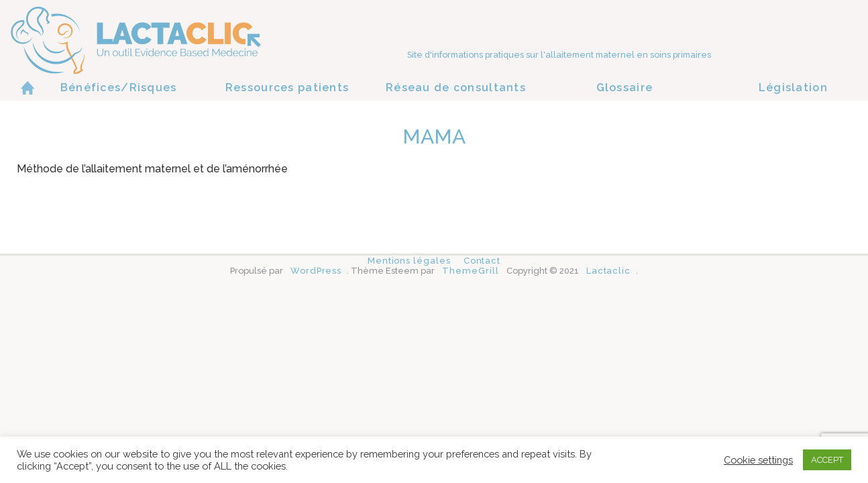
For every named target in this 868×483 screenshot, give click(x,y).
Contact (482, 261)
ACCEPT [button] (827, 460)
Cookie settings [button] (758, 460)
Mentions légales (409, 261)
